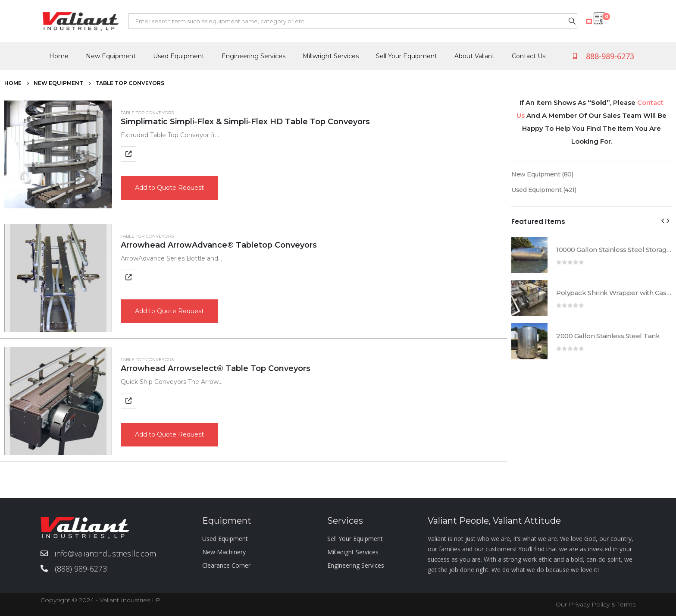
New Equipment (111, 56)
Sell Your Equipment (407, 56)
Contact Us (529, 56)
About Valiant (474, 56)
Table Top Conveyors (147, 113)
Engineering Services (253, 56)
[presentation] (663, 220)
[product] (58, 154)
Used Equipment (179, 56)
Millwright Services (331, 56)
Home (59, 56)
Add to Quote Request (169, 188)
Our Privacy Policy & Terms (596, 604)
